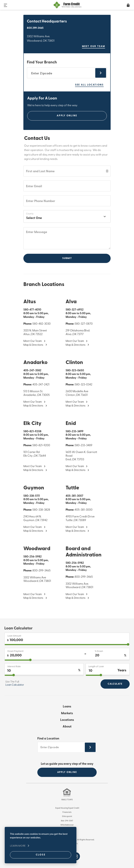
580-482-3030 (42, 324)
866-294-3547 (67, 821)
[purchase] (67, 645)
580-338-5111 (32, 496)
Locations (67, 720)
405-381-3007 (74, 496)
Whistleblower (67, 825)
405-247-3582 (32, 371)
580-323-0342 (83, 385)
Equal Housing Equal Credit (67, 808)
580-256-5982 (33, 557)
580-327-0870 (84, 324)
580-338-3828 (41, 510)
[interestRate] (44, 675)
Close (36, 854)
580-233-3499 (75, 431)
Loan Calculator (15, 685)
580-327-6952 (75, 310)
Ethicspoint (67, 816)
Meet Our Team (33, 341)
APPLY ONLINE (67, 772)
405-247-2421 (41, 385)
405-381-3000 (84, 510)
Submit (67, 258)
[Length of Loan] (108, 670)
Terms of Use (67, 833)
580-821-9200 (41, 445)
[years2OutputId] (108, 675)
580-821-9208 (32, 431)
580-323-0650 (75, 371)
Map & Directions (33, 345)
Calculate (115, 684)
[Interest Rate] (44, 670)
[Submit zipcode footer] (90, 747)
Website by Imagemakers (66, 844)
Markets (67, 713)
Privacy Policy (67, 829)
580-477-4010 (32, 310)
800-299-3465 (42, 571)
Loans (67, 707)
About (67, 727)
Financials (67, 812)
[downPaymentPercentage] (67, 660)
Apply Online (67, 116)
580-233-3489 (83, 445)
